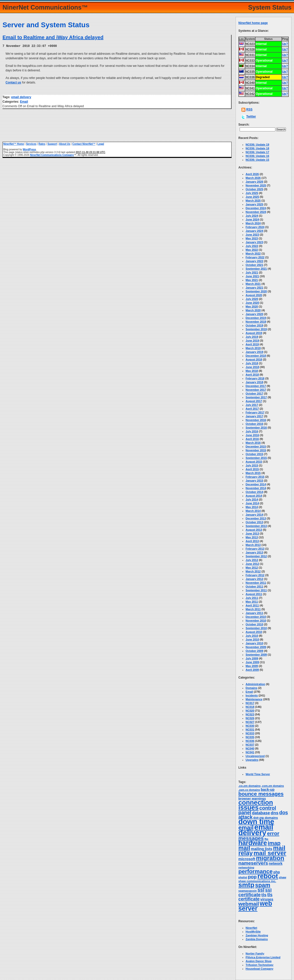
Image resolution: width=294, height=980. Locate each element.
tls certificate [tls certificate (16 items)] (255, 897)
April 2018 (252, 375)
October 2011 (254, 586)
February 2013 (255, 549)
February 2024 (255, 227)
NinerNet (251, 928)
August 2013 (254, 530)
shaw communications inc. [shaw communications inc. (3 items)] (257, 881)
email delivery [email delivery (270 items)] (256, 830)
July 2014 (252, 499)
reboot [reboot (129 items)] (268, 876)
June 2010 (252, 639)
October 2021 (254, 265)
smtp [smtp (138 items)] (246, 885)
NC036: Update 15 (258, 160)
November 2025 (256, 185)
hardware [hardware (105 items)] (253, 843)
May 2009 (252, 666)
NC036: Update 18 (258, 148)
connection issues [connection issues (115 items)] (256, 805)
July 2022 (252, 246)
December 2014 (256, 484)
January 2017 (254, 416)
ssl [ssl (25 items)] (261, 890)
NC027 (250, 722)
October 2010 (254, 624)
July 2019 (252, 337)
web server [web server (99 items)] (255, 906)
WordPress (29, 149)
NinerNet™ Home (14, 144)
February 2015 (255, 477)
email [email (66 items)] (246, 828)
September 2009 (256, 655)
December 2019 (256, 318)
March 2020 (253, 310)
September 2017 (256, 397)
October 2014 (254, 492)
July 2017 (252, 405)
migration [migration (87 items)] (270, 858)
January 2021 (254, 288)
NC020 (250, 711)
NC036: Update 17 (258, 152)
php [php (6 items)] (277, 872)
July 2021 (252, 272)
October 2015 (254, 454)
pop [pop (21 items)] (252, 877)
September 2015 (256, 458)
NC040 (250, 748)
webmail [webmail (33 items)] (249, 904)
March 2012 (253, 571)
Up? (285, 44)
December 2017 (256, 386)
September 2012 (256, 556)
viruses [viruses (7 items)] (267, 899)
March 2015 (253, 473)
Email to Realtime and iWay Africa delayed (53, 37)
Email (24, 101)
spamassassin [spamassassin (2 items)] (248, 891)
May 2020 (252, 306)
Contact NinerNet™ (84, 144)
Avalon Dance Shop (259, 961)
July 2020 (252, 299)
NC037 (250, 745)
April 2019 (252, 344)
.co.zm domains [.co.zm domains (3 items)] (250, 786)
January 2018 (254, 382)
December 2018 (256, 356)
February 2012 (255, 575)
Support (52, 144)
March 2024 (253, 223)
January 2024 (254, 231)
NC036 (250, 741)
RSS (249, 109)
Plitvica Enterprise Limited (263, 957)
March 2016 (253, 443)
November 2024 (256, 212)
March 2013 (253, 545)
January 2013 (254, 552)
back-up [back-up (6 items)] (268, 790)
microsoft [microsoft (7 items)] (247, 859)
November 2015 (256, 450)
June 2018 (252, 367)
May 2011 (252, 602)
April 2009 (252, 670)
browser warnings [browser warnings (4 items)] (252, 799)
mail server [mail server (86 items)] (270, 853)
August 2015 (254, 462)
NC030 (250, 726)
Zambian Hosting (257, 935)
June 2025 (252, 197)
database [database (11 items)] (261, 813)
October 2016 (254, 424)
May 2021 (252, 280)
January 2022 (254, 261)
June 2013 (252, 534)
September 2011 (256, 590)
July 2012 (252, 560)
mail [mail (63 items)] (244, 848)
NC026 (250, 718)
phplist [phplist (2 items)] (243, 877)
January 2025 (254, 204)
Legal (101, 144)
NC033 (250, 733)
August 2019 (254, 333)
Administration (255, 684)
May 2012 (252, 568)
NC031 (250, 730)
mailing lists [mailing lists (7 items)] (262, 849)
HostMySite (253, 932)
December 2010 (256, 617)
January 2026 (254, 182)
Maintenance (254, 699)
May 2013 (252, 537)
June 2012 (252, 564)
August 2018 (254, 359)
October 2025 (254, 189)
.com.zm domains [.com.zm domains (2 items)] (273, 786)
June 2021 (252, 276)
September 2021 (256, 269)
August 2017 (254, 401)
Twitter (251, 117)
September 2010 (256, 628)
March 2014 (253, 511)
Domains (251, 688)
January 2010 (254, 643)
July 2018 (252, 363)
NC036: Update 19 (258, 145)
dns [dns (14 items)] (274, 813)
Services (31, 144)
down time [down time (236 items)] (256, 822)
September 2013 (256, 526)
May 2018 (252, 371)
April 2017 (252, 409)
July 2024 (252, 216)
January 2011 (254, 613)
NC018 (250, 707)
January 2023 (254, 242)
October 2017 (254, 394)
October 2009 (254, 651)
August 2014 (254, 496)
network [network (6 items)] (276, 863)
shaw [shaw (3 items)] (282, 877)
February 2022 (255, 257)
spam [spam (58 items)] (263, 885)
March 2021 (253, 284)
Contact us (13, 82)
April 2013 (252, 541)
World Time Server (258, 774)
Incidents (252, 695)
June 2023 (252, 235)
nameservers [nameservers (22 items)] (253, 863)
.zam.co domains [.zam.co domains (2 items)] (249, 790)
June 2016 (252, 435)
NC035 (250, 737)
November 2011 (256, 583)
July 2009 (252, 658)
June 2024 (252, 219)
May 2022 (252, 250)
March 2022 (253, 254)
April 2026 (252, 174)
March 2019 (253, 348)
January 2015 (254, 481)
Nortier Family (255, 954)
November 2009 (256, 647)
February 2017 (255, 412)
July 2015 (252, 465)
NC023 (250, 714)
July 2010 (252, 636)
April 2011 (252, 605)
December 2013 (256, 518)
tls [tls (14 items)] (264, 895)
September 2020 (256, 291)
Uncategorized (255, 756)
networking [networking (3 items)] (246, 867)
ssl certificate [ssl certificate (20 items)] (255, 892)
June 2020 (252, 303)
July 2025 (252, 193)
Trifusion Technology (260, 965)
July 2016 (252, 431)
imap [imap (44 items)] (274, 843)
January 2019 (254, 352)
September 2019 (256, 329)
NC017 (250, 703)
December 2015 (256, 446)
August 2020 (254, 295)
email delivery (21, 97)
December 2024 (256, 208)
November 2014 (256, 488)
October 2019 (254, 325)
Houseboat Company (260, 969)
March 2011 (253, 609)
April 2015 (252, 469)
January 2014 (254, 515)
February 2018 (255, 378)
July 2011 (252, 598)
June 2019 (252, 341)
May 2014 (252, 507)
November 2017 (256, 390)
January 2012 (254, 579)
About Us (65, 144)
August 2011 (254, 594)
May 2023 (252, 238)
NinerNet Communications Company (52, 155)
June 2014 (252, 503)
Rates (42, 144)
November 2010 (256, 621)
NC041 (250, 752)
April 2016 (252, 439)
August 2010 (254, 632)
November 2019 (256, 322)
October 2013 (254, 522)
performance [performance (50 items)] (255, 871)
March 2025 (253, 201)
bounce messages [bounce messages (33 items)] (261, 794)
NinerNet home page (253, 23)
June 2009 (252, 662)
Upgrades (252, 760)
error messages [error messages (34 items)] (259, 836)
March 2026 (253, 178)
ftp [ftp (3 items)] (266, 839)
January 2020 (254, 314)
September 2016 (256, 428)
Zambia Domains (257, 939)
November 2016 (256, 420)
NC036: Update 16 (258, 156)
